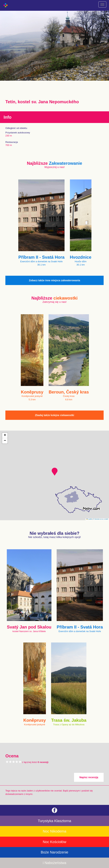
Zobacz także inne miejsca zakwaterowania (54, 280)
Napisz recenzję (89, 777)
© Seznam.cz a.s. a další (101, 519)
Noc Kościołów (54, 842)
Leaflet (89, 519)
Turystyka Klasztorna (54, 821)
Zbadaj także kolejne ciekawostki (55, 415)
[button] (55, 472)
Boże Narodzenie (54, 852)
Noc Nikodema (54, 831)
